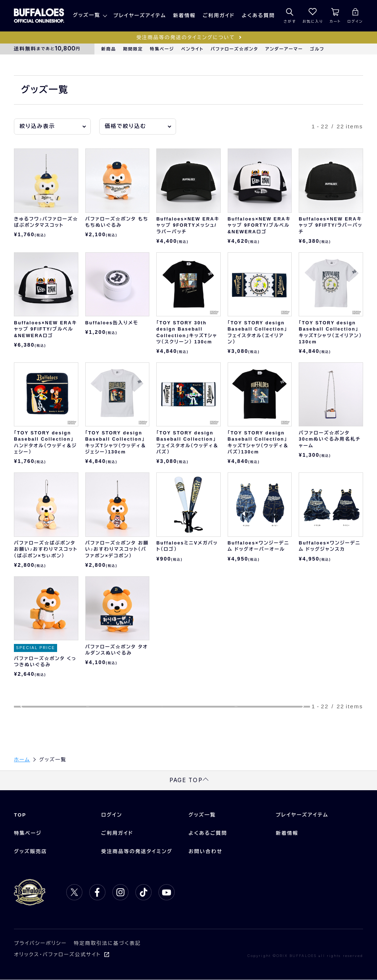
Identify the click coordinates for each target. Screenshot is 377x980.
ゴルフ (317, 49)
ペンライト (192, 49)
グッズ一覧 (87, 15)
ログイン (112, 815)
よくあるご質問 (208, 834)
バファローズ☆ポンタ (235, 49)
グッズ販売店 (30, 852)
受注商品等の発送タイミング (137, 852)
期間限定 (133, 49)
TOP (20, 815)
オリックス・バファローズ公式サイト (57, 955)
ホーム (22, 760)
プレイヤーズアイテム (140, 16)
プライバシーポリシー (40, 944)
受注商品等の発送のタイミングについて (186, 37)
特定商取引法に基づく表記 (107, 944)
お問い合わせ (206, 852)
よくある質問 (259, 16)
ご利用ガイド (219, 16)
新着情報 (184, 16)
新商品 (109, 49)
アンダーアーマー (284, 49)
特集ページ (162, 49)
